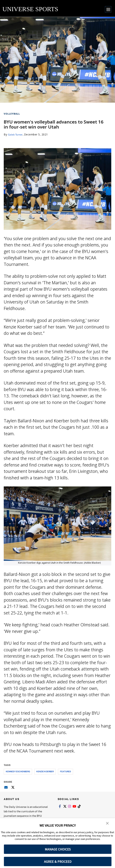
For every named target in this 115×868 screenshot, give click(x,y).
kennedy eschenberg (18, 771)
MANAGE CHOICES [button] (58, 849)
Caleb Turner (16, 134)
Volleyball (12, 114)
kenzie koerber (45, 771)
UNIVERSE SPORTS (30, 9)
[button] (108, 823)
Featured (66, 771)
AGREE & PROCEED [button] (58, 862)
